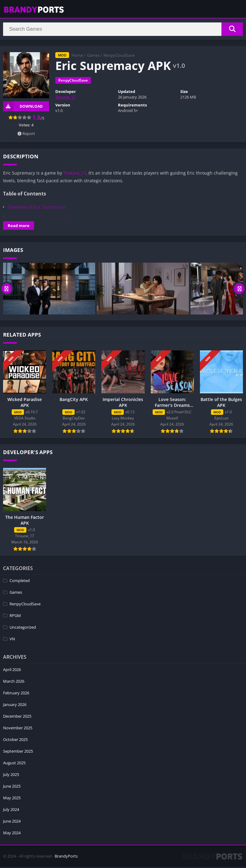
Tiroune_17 (65, 98)
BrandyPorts (66, 857)
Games (93, 57)
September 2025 (18, 752)
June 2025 (12, 787)
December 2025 (17, 717)
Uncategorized (23, 629)
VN (12, 640)
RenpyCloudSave (119, 57)
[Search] (123, 30)
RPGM (15, 617)
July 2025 (11, 776)
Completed (20, 582)
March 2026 (14, 682)
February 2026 (16, 694)
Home (77, 57)
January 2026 (15, 706)
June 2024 (12, 822)
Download (23, 108)
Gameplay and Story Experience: (41, 217)
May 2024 (12, 834)
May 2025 (12, 799)
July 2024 (11, 811)
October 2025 (15, 741)
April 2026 (12, 671)
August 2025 (14, 764)
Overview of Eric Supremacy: (37, 208)
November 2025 (18, 729)
